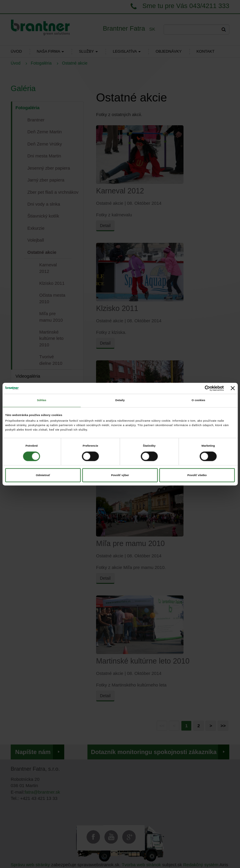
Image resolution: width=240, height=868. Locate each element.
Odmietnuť (43, 475)
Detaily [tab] (120, 401)
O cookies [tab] (198, 401)
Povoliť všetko (197, 475)
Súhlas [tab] (41, 401)
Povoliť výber (120, 475)
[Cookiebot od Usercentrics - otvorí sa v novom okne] (198, 388)
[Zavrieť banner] (233, 388)
